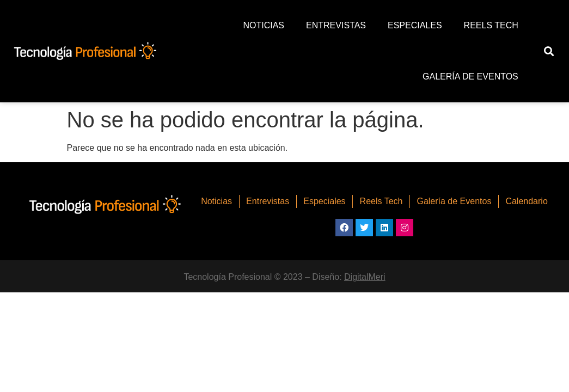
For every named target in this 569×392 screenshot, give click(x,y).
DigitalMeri (365, 277)
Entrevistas (336, 25)
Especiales (415, 25)
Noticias (264, 25)
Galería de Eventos (470, 76)
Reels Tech (491, 25)
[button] (549, 51)
